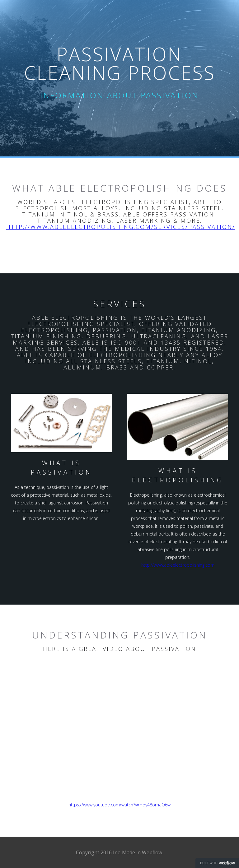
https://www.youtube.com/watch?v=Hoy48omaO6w (119, 805)
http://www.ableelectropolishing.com (178, 565)
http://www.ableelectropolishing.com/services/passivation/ (121, 227)
